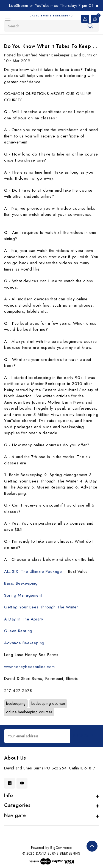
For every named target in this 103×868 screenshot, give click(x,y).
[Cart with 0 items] (95, 19)
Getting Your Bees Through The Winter (41, 607)
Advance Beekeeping (24, 643)
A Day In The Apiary (24, 619)
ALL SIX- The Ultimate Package (33, 571)
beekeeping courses (48, 703)
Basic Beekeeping (21, 583)
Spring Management (23, 595)
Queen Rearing (18, 631)
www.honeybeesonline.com (30, 667)
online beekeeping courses (29, 712)
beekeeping (16, 703)
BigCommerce (61, 848)
